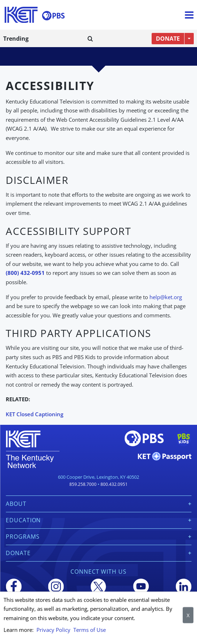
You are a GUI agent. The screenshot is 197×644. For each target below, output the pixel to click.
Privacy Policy (53, 630)
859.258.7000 (83, 484)
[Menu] (189, 15)
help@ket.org (166, 297)
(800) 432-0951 (25, 273)
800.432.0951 (114, 484)
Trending (16, 39)
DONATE (168, 39)
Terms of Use (90, 630)
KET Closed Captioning (35, 414)
